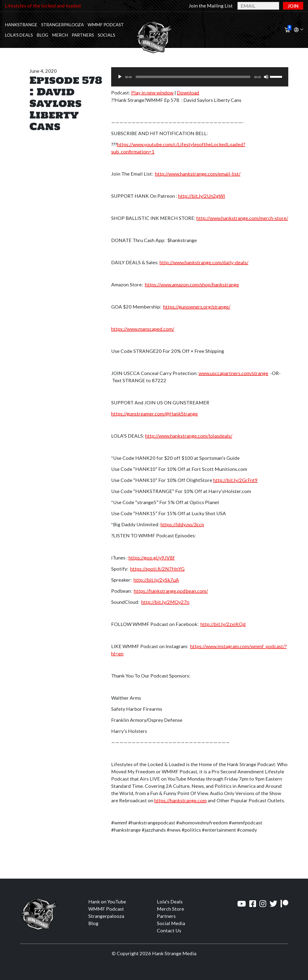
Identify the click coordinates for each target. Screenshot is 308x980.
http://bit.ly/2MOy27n (165, 602)
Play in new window (152, 92)
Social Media (171, 923)
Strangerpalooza (62, 25)
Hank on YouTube (107, 901)
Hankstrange (21, 25)
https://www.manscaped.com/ (143, 329)
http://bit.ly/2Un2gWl (202, 196)
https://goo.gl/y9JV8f (152, 558)
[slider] (193, 77)
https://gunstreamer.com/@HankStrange (154, 414)
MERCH (60, 35)
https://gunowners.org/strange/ (197, 307)
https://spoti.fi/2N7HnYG (157, 569)
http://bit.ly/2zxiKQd (223, 624)
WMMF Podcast (106, 25)
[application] (200, 77)
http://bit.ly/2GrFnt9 (235, 480)
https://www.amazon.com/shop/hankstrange (192, 284)
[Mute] (266, 77)
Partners (83, 35)
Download (188, 92)
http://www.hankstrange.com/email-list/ (198, 174)
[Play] (120, 77)
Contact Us (169, 930)
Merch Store (170, 909)
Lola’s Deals (19, 35)
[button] (299, 30)
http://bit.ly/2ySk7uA (156, 580)
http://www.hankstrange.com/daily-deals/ (204, 262)
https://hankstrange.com (180, 800)
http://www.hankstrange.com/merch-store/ (242, 218)
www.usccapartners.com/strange (233, 373)
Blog (42, 35)
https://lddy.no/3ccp (182, 524)
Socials (106, 35)
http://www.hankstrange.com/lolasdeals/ (189, 436)
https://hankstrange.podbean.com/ (171, 591)
